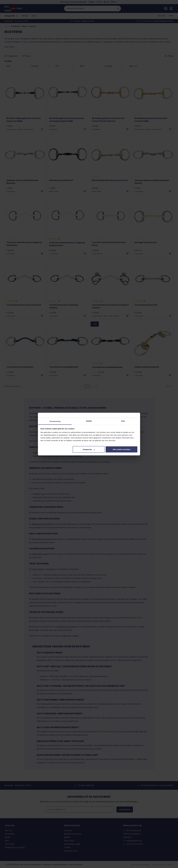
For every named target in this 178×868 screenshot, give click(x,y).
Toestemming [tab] (55, 421)
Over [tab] (123, 421)
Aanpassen (89, 449)
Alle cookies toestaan (122, 449)
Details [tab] (89, 421)
